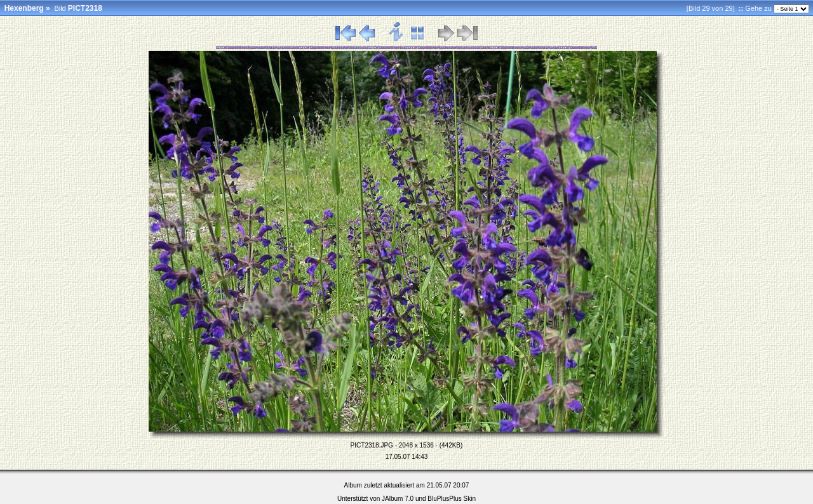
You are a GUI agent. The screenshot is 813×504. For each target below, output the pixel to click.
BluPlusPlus (444, 499)
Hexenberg (24, 8)
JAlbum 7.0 (398, 499)
